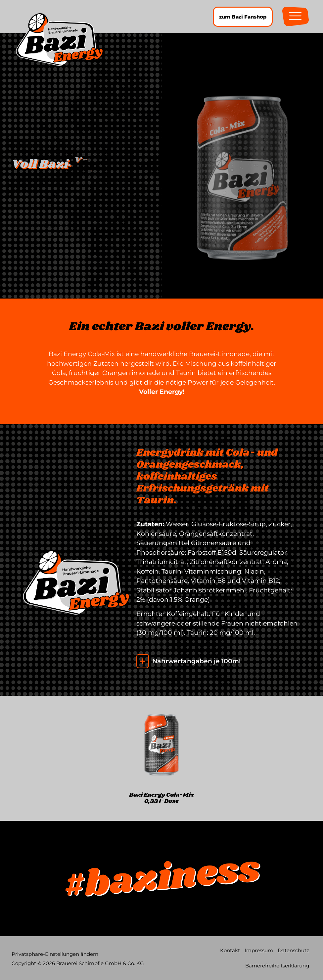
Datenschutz (293, 950)
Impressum (259, 950)
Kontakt (230, 950)
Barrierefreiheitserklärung (277, 966)
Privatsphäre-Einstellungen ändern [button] (55, 954)
